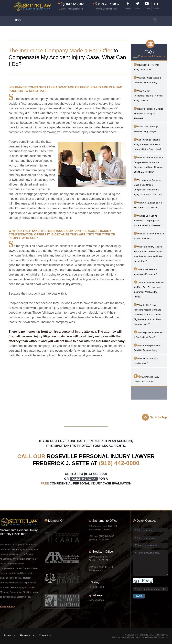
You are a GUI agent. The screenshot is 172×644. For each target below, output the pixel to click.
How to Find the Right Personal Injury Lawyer (146, 129)
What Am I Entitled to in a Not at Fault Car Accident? (148, 205)
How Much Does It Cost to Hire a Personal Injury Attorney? (148, 113)
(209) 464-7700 (106, 567)
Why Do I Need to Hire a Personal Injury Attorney (148, 80)
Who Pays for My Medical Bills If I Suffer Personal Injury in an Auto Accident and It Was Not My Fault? (149, 254)
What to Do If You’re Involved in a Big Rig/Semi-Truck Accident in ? (148, 220)
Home (18, 20)
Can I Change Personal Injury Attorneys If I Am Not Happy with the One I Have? (148, 144)
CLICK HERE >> (84, 479)
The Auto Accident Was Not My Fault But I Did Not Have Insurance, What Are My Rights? (149, 289)
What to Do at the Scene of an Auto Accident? (149, 236)
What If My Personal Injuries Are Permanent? (146, 271)
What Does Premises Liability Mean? (146, 361)
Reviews (25, 635)
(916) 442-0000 (119, 463)
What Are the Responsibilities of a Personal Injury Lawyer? (148, 95)
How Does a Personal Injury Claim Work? (146, 67)
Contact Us (45, 635)
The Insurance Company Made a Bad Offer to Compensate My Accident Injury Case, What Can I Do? (148, 187)
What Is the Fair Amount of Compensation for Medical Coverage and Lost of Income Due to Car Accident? (149, 164)
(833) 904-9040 (96, 600)
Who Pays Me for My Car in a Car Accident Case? (149, 334)
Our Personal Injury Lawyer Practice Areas (146, 378)
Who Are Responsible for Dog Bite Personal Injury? (148, 347)
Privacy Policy (7, 606)
